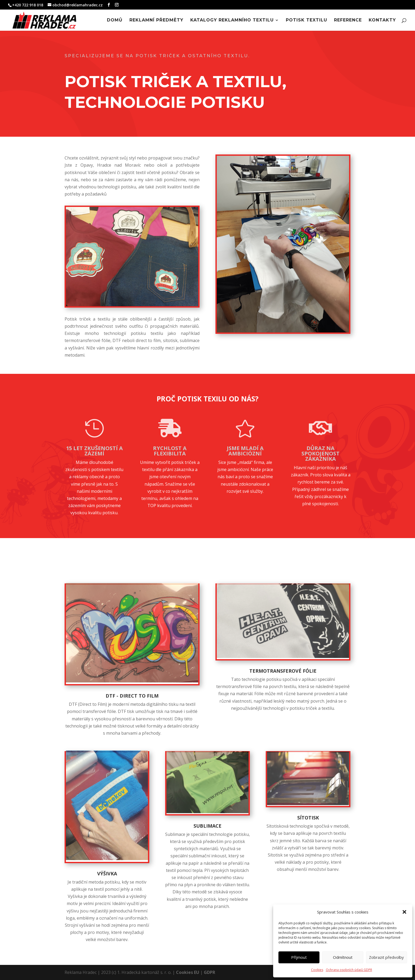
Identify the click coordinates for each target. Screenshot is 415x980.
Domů (115, 20)
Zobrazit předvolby (386, 957)
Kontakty (382, 20)
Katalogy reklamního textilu (232, 20)
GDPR (209, 972)
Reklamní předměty (156, 20)
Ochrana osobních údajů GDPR (349, 970)
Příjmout (299, 957)
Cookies (317, 970)
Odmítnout (343, 957)
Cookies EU (188, 972)
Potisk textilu (306, 20)
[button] (404, 912)
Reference (348, 20)
